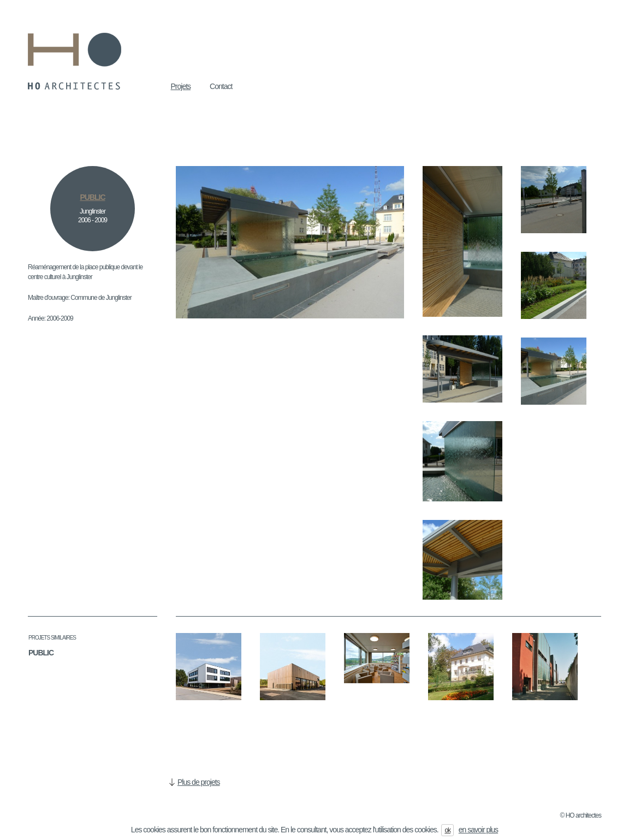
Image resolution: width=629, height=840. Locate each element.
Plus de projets (199, 782)
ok (447, 830)
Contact (221, 86)
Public (41, 653)
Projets (181, 86)
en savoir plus (478, 830)
